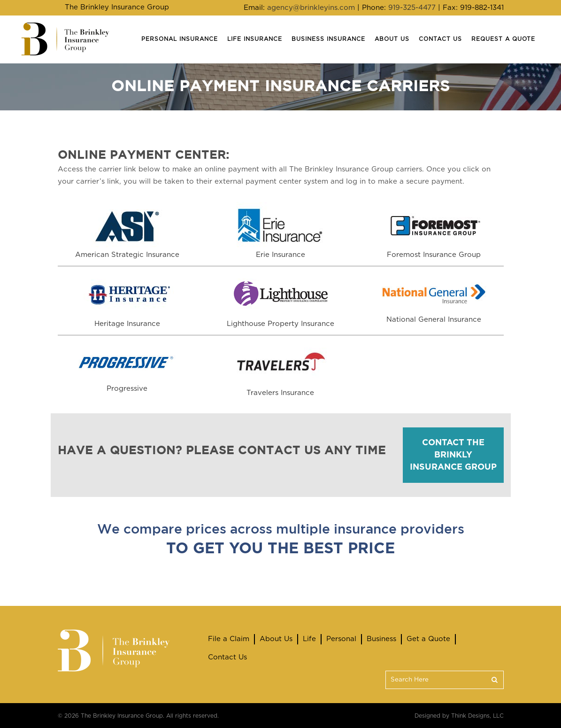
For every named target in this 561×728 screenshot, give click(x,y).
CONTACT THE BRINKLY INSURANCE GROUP (453, 455)
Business (381, 639)
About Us (276, 639)
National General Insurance (434, 320)
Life (309, 639)
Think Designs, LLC (477, 716)
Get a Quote (428, 639)
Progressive (127, 389)
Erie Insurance (280, 255)
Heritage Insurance (127, 324)
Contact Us (227, 657)
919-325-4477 (412, 8)
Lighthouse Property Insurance (280, 324)
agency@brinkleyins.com (311, 8)
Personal (341, 639)
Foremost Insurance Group (434, 255)
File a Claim (229, 639)
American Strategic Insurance (127, 255)
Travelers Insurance (280, 393)
